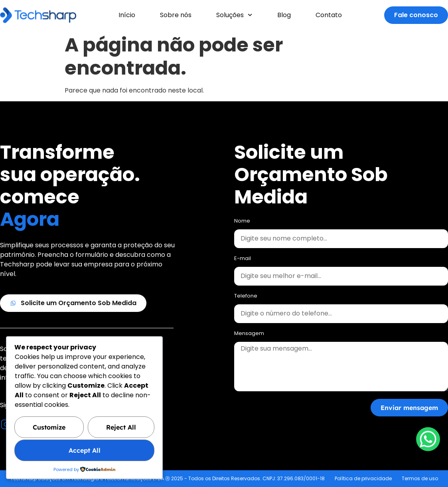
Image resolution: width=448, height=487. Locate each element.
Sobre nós (176, 15)
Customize (49, 428)
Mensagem (249, 334)
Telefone (246, 296)
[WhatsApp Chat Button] (428, 439)
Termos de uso (420, 478)
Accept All (85, 451)
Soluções (234, 15)
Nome (242, 221)
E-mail (243, 259)
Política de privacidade (363, 478)
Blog (284, 15)
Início (127, 15)
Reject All (121, 428)
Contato (329, 15)
